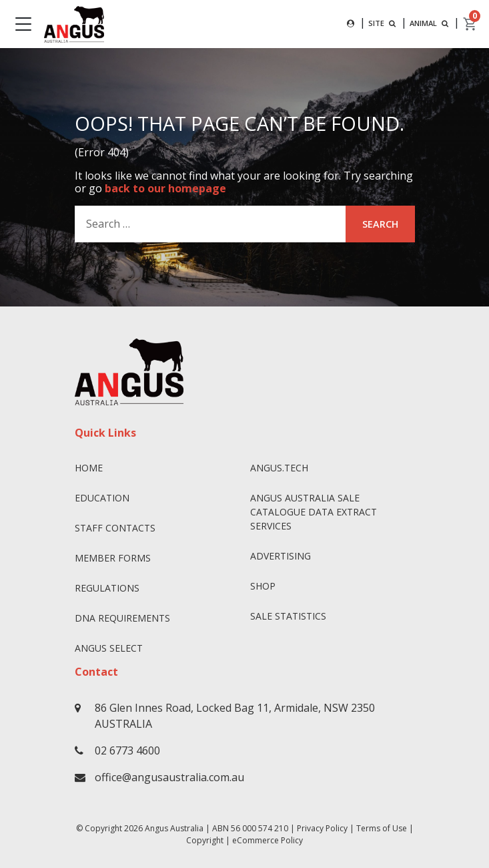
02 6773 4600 (127, 750)
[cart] (470, 24)
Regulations (107, 588)
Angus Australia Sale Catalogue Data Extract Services (314, 512)
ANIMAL (430, 23)
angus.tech (279, 468)
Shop (263, 586)
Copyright (205, 840)
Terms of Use (382, 828)
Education (102, 498)
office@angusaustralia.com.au (169, 777)
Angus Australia (174, 828)
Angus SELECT (109, 648)
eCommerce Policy (268, 840)
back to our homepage (165, 188)
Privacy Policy (322, 828)
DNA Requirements (122, 618)
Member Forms (113, 558)
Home (89, 468)
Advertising (281, 556)
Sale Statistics (288, 616)
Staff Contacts (115, 528)
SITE (383, 23)
